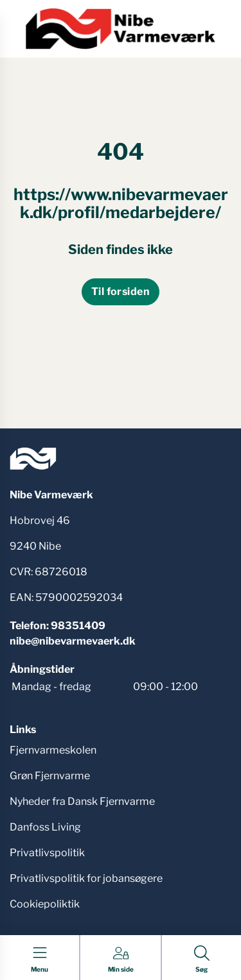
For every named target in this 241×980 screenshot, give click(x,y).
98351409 (78, 626)
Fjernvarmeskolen (53, 750)
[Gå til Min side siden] (121, 960)
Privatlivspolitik (47, 853)
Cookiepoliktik (45, 904)
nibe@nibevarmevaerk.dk (73, 641)
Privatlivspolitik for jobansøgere (86, 878)
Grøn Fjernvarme (50, 776)
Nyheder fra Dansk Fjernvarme (82, 801)
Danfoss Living (45, 827)
